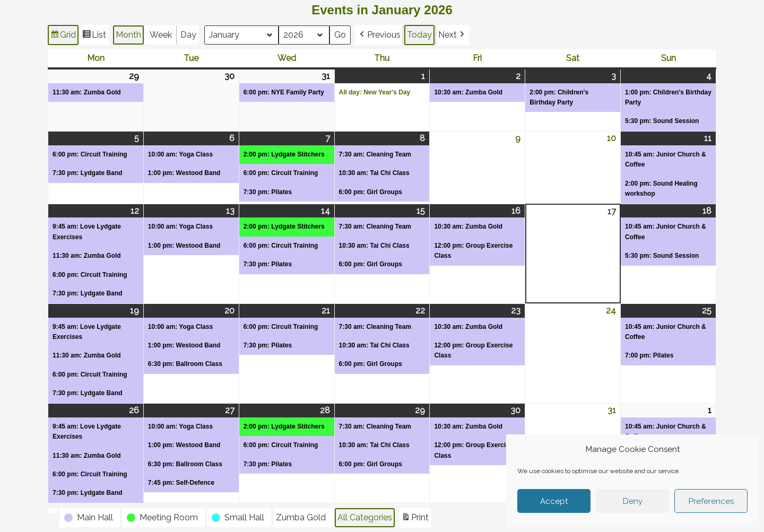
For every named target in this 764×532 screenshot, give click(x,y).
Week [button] (161, 35)
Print (415, 519)
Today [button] (420, 35)
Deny (633, 501)
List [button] (94, 36)
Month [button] (128, 35)
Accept (554, 501)
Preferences (711, 501)
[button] (380, 35)
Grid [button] (63, 36)
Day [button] (188, 35)
